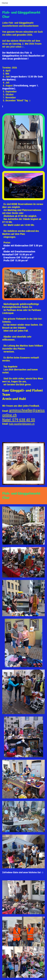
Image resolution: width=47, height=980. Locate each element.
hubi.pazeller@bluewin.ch (22, 424)
